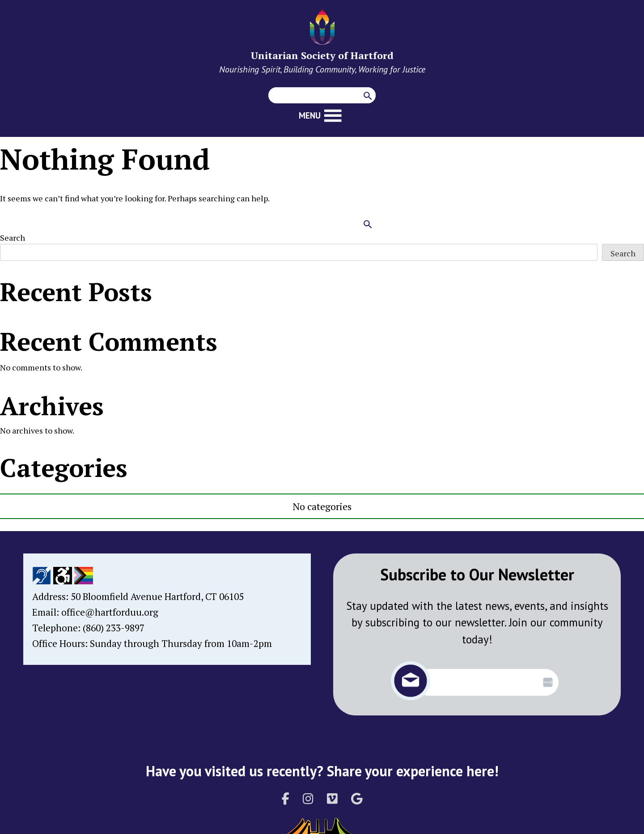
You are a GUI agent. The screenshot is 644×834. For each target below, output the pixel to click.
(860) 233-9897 (114, 628)
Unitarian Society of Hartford (322, 55)
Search (13, 238)
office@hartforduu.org (110, 612)
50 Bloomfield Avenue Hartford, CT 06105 (157, 596)
